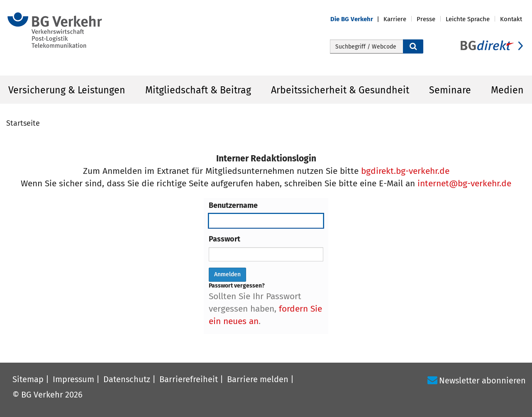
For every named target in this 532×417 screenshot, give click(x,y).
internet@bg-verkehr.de (464, 183)
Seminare (450, 90)
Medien (507, 90)
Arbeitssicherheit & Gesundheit (340, 90)
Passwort (225, 239)
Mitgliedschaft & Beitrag (198, 90)
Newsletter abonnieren (482, 380)
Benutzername (233, 205)
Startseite (23, 123)
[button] (357, 19)
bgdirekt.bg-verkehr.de (405, 171)
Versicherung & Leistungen (67, 90)
